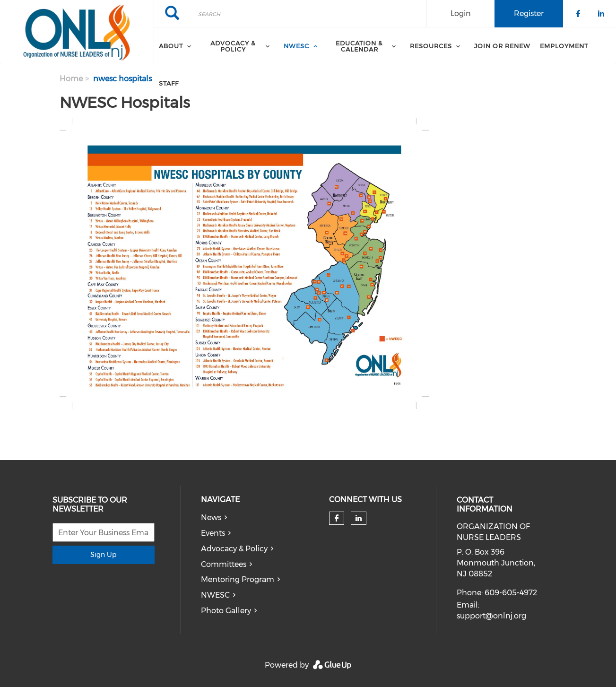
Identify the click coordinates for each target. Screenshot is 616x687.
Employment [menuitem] (564, 46)
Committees (224, 564)
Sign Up (103, 555)
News (211, 517)
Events (213, 533)
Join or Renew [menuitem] (502, 46)
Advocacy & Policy (234, 549)
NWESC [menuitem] (296, 46)
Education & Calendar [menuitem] (359, 46)
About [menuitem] (171, 46)
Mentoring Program (238, 579)
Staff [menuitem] (169, 83)
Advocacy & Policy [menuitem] (233, 46)
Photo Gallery (226, 611)
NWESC (215, 595)
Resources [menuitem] (431, 46)
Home (71, 79)
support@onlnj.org (491, 616)
